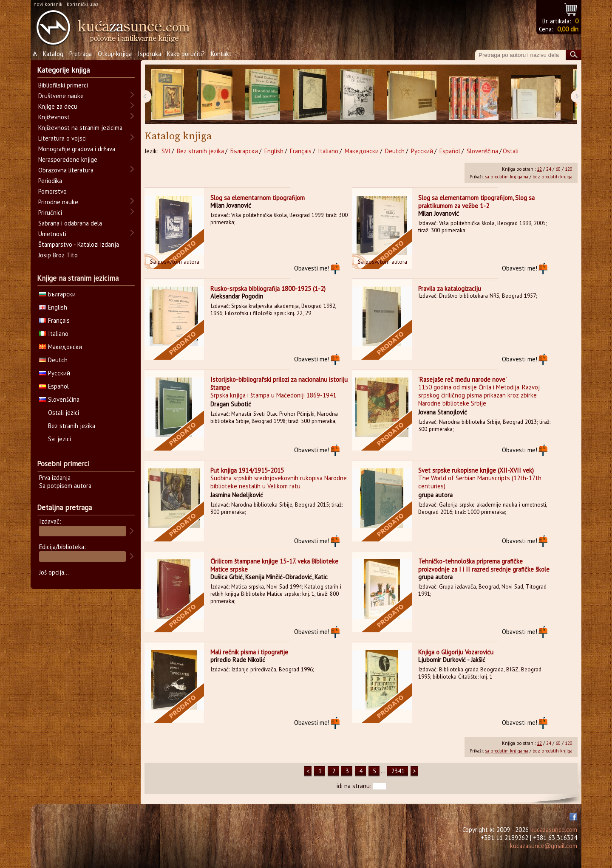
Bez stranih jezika (200, 151)
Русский (422, 151)
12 (539, 169)
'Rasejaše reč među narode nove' (462, 379)
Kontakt (221, 54)
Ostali (511, 151)
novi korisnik (48, 4)
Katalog (53, 54)
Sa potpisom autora (65, 486)
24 (549, 169)
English (274, 151)
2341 (398, 771)
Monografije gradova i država (77, 149)
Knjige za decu (58, 106)
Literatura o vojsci (62, 138)
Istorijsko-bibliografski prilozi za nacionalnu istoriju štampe (279, 383)
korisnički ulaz (83, 4)
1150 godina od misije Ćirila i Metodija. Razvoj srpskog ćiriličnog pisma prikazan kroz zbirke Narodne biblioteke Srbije (479, 395)
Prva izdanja (55, 478)
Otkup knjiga (115, 54)
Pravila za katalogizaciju (450, 289)
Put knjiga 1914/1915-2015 (247, 470)
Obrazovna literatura (66, 170)
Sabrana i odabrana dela (70, 223)
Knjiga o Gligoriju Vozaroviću (456, 652)
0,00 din (568, 29)
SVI (166, 151)
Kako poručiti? (186, 54)
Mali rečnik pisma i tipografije (249, 652)
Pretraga (81, 54)
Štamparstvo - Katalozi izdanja (79, 244)
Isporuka (149, 54)
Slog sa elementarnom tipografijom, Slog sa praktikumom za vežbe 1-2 (476, 202)
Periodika (50, 181)
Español (450, 151)
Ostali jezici (64, 413)
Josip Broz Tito (58, 255)
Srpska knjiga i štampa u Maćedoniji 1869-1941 (273, 395)
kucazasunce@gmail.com (544, 846)
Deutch (395, 151)
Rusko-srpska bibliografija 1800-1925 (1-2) (268, 289)
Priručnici (50, 213)
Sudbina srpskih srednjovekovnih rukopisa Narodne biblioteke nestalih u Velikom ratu (279, 482)
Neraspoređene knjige (68, 159)
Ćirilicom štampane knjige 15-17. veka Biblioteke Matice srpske (274, 565)
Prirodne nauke (58, 202)
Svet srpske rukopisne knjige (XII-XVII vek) (476, 470)
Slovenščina (482, 151)
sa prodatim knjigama (507, 177)
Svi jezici (59, 439)
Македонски (362, 151)
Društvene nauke (61, 96)
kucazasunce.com (554, 830)
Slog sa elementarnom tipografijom (258, 198)
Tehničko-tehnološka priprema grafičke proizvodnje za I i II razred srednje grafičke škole (484, 565)
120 (569, 169)
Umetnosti (52, 234)
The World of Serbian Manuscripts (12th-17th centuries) (480, 482)
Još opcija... (54, 572)
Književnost (54, 117)
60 (558, 169)
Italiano (328, 151)
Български (244, 151)
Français (301, 151)
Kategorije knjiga (63, 70)
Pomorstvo (52, 191)
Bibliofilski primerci (63, 85)
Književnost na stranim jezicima (80, 128)
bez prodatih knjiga (552, 177)
